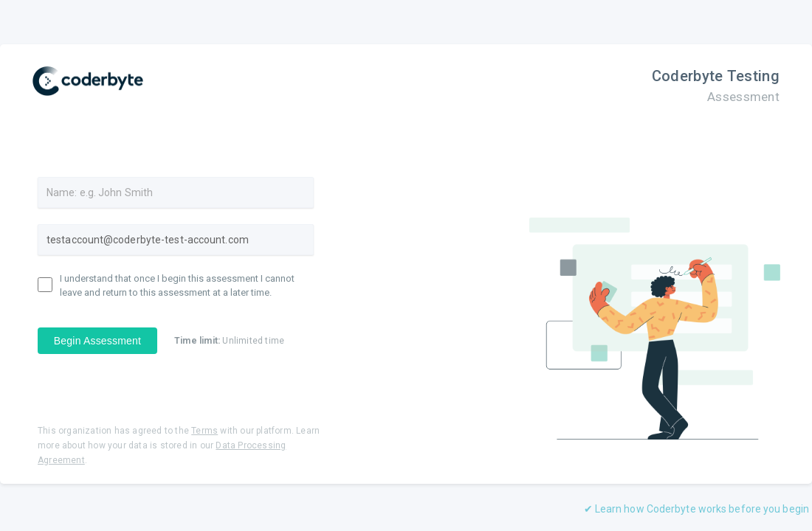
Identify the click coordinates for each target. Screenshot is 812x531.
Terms (204, 431)
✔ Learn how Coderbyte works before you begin (696, 509)
